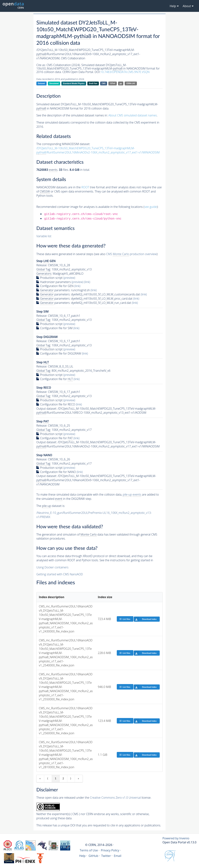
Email (118, 856)
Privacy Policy (110, 850)
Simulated (54, 83)
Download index (145, 619)
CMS (104, 83)
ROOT (85, 187)
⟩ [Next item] (71, 779)
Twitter (106, 856)
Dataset (41, 83)
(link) (87, 282)
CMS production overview (131, 254)
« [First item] (40, 779)
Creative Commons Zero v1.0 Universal (115, 798)
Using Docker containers (52, 567)
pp (121, 83)
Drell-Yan (93, 83)
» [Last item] (78, 779)
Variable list (44, 236)
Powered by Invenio (176, 838)
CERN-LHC (131, 83)
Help (82, 856)
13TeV (113, 83)
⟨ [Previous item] (48, 779)
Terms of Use (89, 850)
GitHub (93, 856)
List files (125, 619)
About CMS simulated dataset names (133, 115)
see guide (151, 207)
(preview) (69, 278)
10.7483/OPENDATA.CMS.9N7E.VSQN (125, 72)
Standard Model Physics (74, 83)
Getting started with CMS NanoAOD (60, 574)
